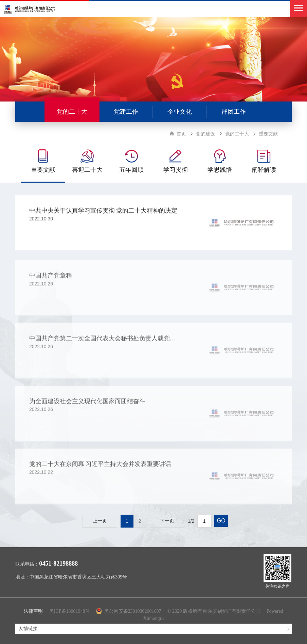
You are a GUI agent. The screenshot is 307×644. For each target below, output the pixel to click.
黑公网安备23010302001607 (129, 611)
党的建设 (205, 134)
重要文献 (268, 134)
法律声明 (33, 611)
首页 (181, 134)
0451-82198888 (58, 564)
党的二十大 (237, 134)
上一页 (100, 521)
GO (221, 521)
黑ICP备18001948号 (70, 611)
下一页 (167, 521)
